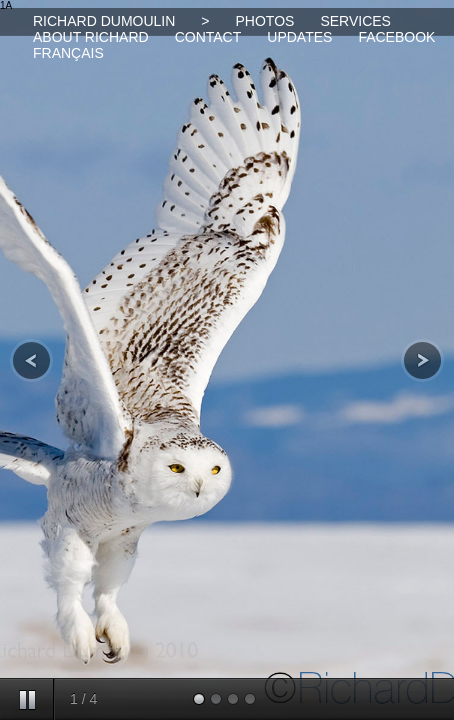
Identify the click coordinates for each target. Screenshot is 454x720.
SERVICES (355, 21)
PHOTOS (265, 21)
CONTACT (208, 37)
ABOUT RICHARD (91, 37)
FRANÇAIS (68, 53)
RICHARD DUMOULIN (104, 21)
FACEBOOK (396, 37)
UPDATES (299, 37)
